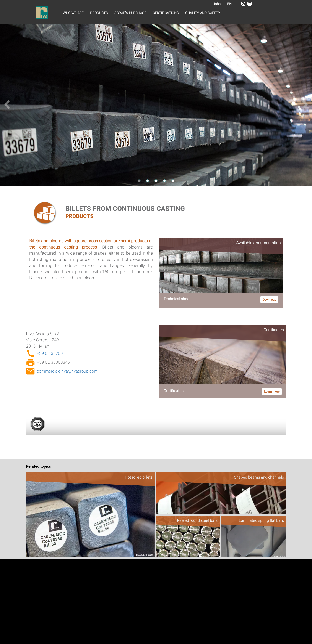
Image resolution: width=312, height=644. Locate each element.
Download (269, 300)
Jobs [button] (217, 4)
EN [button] (229, 4)
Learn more (272, 392)
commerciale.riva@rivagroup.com (67, 371)
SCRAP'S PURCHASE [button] (130, 13)
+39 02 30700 (50, 353)
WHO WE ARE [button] (73, 13)
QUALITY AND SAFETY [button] (203, 13)
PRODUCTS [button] (99, 13)
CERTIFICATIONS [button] (166, 13)
